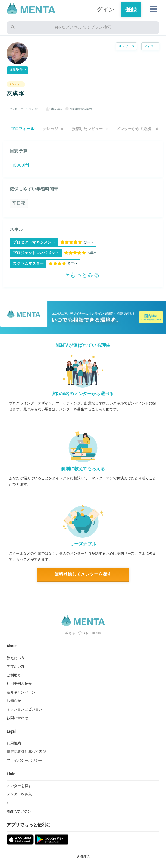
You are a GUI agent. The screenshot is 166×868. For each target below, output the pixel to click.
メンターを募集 (19, 794)
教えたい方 (15, 658)
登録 (131, 10)
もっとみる (83, 275)
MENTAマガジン (19, 812)
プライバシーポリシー (24, 761)
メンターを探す (19, 786)
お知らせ (14, 701)
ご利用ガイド (17, 675)
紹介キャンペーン (21, 692)
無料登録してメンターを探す (83, 574)
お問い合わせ (17, 718)
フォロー (150, 46)
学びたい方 (15, 666)
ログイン (103, 10)
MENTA (85, 857)
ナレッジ (53, 129)
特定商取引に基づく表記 (26, 752)
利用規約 (14, 743)
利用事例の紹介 (19, 684)
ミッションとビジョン (24, 709)
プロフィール (22, 129)
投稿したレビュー (90, 129)
